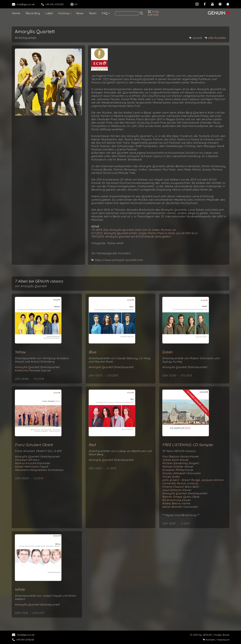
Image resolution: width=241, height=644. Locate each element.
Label (49, 13)
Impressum (216, 640)
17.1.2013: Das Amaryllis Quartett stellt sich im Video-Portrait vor (134, 230)
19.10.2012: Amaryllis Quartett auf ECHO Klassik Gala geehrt (131, 236)
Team (93, 13)
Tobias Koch (175, 460)
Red (92, 445)
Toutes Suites (171, 477)
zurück (196, 38)
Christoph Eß (27, 460)
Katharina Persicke (33, 370)
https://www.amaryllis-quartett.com (119, 260)
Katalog (64, 13)
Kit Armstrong (176, 500)
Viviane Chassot (181, 487)
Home (16, 13)
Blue (92, 352)
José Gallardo (177, 490)
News (80, 13)
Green (167, 352)
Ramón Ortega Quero (181, 497)
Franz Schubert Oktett (34, 445)
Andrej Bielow (176, 503)
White (20, 589)
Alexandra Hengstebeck (39, 470)
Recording (33, 13)
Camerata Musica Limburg (180, 483)
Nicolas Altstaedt (181, 473)
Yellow (20, 352)
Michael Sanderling (180, 463)
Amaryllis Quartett (37, 367)
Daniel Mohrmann (31, 467)
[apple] (228, 4)
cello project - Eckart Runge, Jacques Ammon (193, 480)
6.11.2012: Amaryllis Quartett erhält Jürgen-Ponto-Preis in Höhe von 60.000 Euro (144, 233)
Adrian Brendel (180, 507)
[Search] (127, 13)
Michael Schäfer (178, 467)
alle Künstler (216, 38)
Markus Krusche (32, 463)
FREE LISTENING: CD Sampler (188, 445)
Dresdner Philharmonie (178, 470)
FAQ (105, 13)
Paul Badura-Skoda (180, 456)
